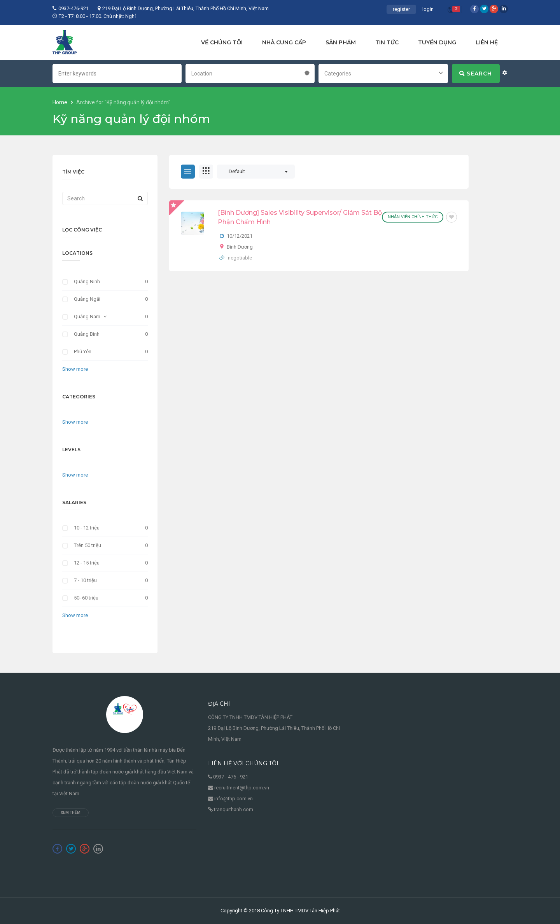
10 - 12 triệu (87, 528)
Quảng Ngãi (87, 299)
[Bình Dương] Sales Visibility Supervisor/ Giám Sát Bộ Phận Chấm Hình (300, 217)
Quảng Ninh (87, 281)
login (428, 9)
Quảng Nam (87, 316)
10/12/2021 (240, 236)
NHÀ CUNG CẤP (284, 42)
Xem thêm (71, 813)
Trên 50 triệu (87, 545)
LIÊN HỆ (487, 42)
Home (60, 102)
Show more (75, 369)
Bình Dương (240, 247)
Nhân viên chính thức (413, 217)
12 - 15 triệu (87, 563)
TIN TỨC (387, 42)
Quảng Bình (87, 334)
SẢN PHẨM (341, 42)
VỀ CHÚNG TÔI (222, 42)
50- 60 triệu (86, 598)
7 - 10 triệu (85, 580)
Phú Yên (83, 352)
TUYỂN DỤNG (437, 42)
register (401, 9)
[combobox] (250, 73)
